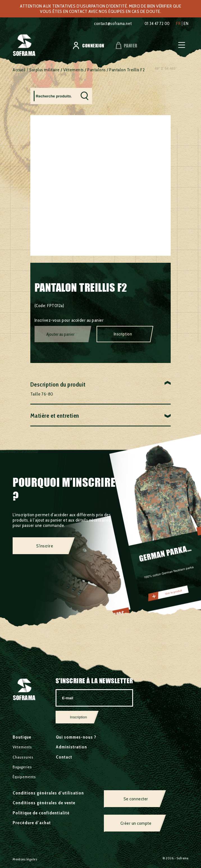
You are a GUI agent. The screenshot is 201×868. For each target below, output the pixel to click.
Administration (71, 747)
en (186, 24)
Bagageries (22, 767)
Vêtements (74, 70)
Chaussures (23, 757)
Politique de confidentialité (41, 813)
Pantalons (97, 70)
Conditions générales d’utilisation (48, 793)
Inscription (123, 334)
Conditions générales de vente (44, 803)
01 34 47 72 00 (155, 23)
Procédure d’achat (32, 823)
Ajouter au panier (60, 334)
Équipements (24, 777)
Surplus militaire (44, 70)
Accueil (19, 70)
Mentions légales (25, 859)
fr (178, 24)
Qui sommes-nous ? (76, 737)
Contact (64, 757)
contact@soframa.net (107, 23)
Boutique (22, 737)
